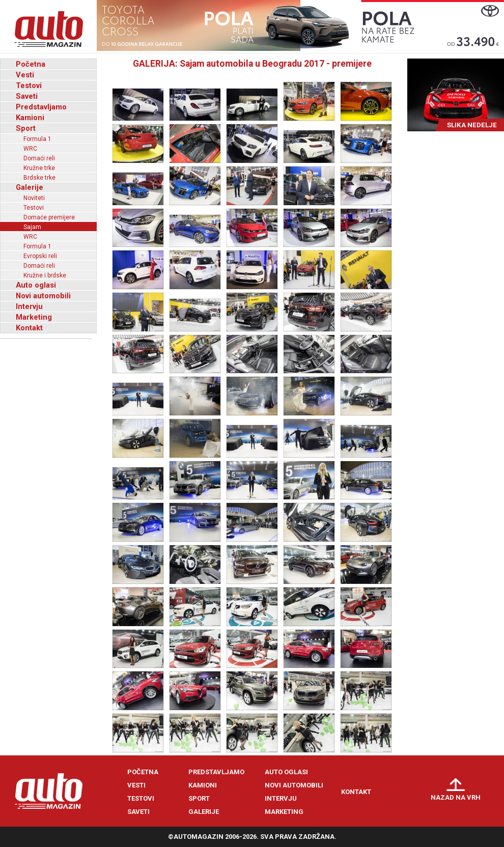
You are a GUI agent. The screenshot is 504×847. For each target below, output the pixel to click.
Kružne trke (39, 168)
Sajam (32, 227)
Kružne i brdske (45, 275)
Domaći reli (39, 158)
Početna (31, 64)
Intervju (29, 306)
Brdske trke (39, 178)
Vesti (25, 75)
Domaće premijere (49, 217)
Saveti (27, 96)
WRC (30, 149)
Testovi (29, 86)
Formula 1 (37, 139)
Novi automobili (43, 296)
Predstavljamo (41, 107)
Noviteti (34, 198)
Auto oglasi (36, 285)
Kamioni (30, 118)
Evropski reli (40, 256)
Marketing (34, 317)
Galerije (30, 187)
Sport (26, 128)
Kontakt (29, 328)
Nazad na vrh (456, 797)
